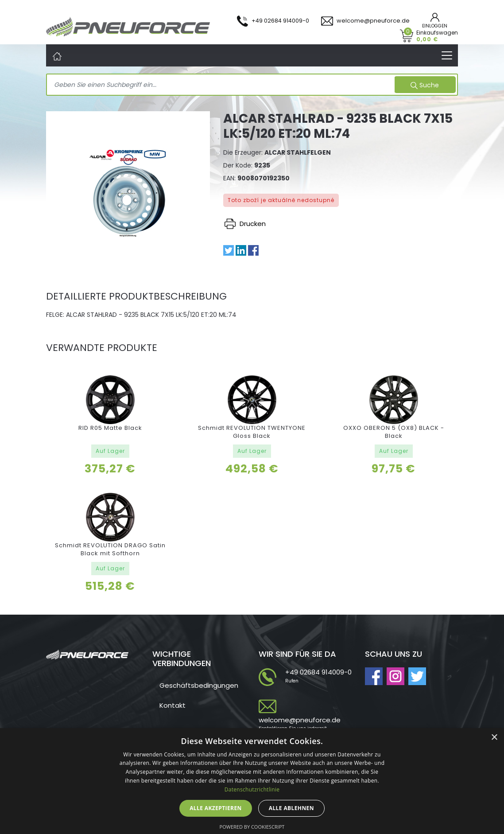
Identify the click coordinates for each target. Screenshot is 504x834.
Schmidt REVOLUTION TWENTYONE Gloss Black (252, 432)
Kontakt (173, 705)
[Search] (222, 85)
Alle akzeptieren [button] (216, 808)
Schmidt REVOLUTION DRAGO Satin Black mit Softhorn (110, 549)
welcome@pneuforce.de (300, 720)
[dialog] (252, 781)
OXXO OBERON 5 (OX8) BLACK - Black (394, 432)
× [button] (494, 738)
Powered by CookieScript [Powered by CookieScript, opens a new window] (252, 827)
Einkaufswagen (437, 36)
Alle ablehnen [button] (291, 808)
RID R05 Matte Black (110, 428)
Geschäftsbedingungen (199, 685)
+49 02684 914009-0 (318, 672)
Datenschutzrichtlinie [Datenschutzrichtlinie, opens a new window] (252, 789)
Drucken (245, 224)
